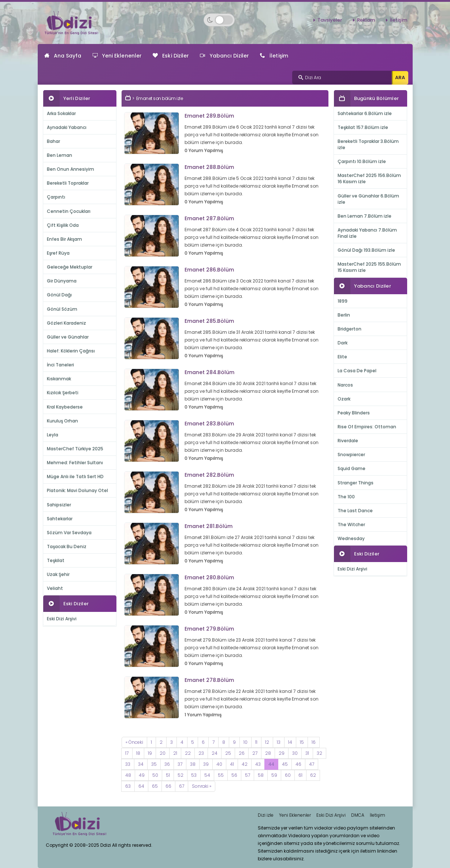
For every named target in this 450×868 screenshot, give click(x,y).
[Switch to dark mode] (219, 20)
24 (215, 753)
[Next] (202, 786)
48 (128, 775)
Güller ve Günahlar (68, 337)
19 (150, 753)
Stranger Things (356, 483)
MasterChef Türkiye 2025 (75, 449)
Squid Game (352, 468)
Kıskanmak (59, 379)
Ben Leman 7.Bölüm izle (365, 216)
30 (295, 753)
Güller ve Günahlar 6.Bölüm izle (368, 199)
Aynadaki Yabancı (67, 127)
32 (319, 753)
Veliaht (55, 588)
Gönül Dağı (59, 295)
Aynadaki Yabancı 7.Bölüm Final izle (367, 233)
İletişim (399, 20)
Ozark (344, 399)
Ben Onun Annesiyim (70, 169)
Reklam (366, 20)
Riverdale (348, 441)
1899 (343, 301)
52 (181, 775)
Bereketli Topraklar (68, 183)
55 (221, 775)
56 (234, 775)
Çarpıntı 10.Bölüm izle (362, 161)
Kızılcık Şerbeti (63, 393)
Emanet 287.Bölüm (209, 218)
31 (307, 753)
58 (261, 775)
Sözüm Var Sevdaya (69, 533)
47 (312, 764)
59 (274, 775)
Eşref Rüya (58, 253)
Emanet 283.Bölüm (209, 424)
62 (313, 775)
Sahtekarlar (60, 519)
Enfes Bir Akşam (64, 239)
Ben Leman (59, 155)
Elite (342, 357)
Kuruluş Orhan (62, 421)
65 (155, 786)
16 (314, 742)
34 (141, 764)
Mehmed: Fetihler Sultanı (75, 463)
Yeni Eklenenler (117, 56)
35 (154, 764)
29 (282, 753)
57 (248, 775)
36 (167, 764)
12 (267, 742)
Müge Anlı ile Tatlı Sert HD (75, 477)
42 (245, 764)
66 (168, 786)
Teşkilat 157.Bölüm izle (363, 127)
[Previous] (134, 742)
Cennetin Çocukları (69, 211)
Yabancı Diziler (224, 56)
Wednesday (351, 538)
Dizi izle (266, 815)
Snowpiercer (351, 455)
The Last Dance (355, 511)
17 (127, 753)
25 (228, 753)
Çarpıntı (56, 197)
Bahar (53, 141)
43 (258, 764)
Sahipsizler (59, 505)
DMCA (358, 815)
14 (290, 742)
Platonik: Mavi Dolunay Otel (77, 490)
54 (207, 775)
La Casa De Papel (357, 371)
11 (256, 742)
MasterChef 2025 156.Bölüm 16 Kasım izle (369, 178)
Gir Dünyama (62, 281)
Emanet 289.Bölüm (209, 116)
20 (163, 753)
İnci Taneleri (60, 365)
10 (246, 742)
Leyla (53, 435)
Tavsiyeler (330, 20)
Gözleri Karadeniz (66, 323)
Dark (343, 343)
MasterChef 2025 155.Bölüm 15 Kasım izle (369, 267)
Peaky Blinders (354, 413)
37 (180, 764)
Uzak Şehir (58, 574)
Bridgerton (349, 329)
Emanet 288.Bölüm (209, 167)
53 (194, 775)
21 (175, 753)
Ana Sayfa (63, 56)
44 (271, 764)
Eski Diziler (171, 56)
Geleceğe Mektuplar (70, 267)
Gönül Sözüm (62, 309)
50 (155, 775)
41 (232, 764)
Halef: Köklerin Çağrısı (71, 351)
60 (288, 775)
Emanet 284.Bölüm (209, 372)
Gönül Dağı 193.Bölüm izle (366, 250)
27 (255, 753)
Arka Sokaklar (61, 113)
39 (206, 764)
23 (201, 753)
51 (168, 775)
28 (268, 753)
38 (193, 764)
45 (285, 764)
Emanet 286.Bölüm (209, 270)
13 (279, 742)
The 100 (346, 497)
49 (142, 775)
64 (141, 786)
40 (219, 764)
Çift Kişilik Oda (63, 225)
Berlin (344, 315)
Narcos (345, 385)
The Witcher (351, 525)
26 (242, 753)
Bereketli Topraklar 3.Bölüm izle (368, 144)
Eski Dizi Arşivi (62, 619)
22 (188, 753)
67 (182, 786)
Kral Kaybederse (65, 407)
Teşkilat (56, 560)
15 (302, 742)
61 (300, 775)
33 (128, 764)
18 (138, 753)
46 (298, 764)
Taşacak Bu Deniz (67, 546)
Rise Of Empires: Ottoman (367, 427)
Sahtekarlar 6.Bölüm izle (365, 113)
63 (128, 786)
